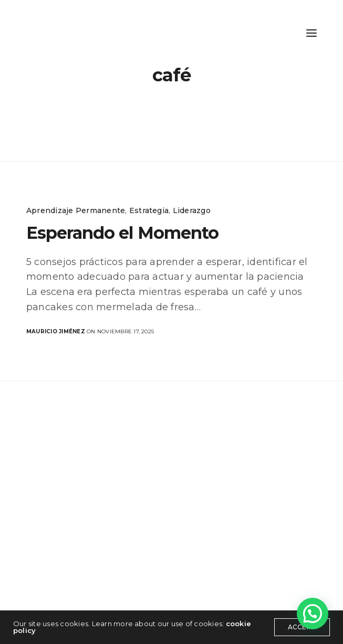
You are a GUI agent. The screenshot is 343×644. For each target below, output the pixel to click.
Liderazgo (192, 210)
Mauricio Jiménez (56, 331)
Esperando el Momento (122, 233)
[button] (313, 614)
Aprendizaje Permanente (76, 210)
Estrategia (149, 210)
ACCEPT (302, 627)
